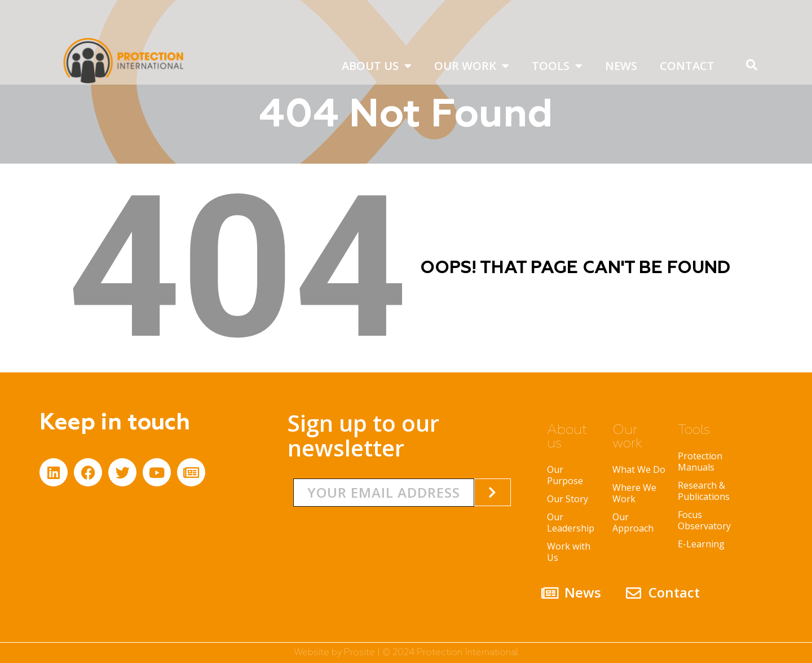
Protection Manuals (700, 462)
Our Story (568, 499)
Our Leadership (571, 523)
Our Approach (633, 523)
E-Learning (701, 544)
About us (377, 66)
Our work (472, 66)
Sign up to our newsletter (363, 435)
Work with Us (569, 552)
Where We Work (634, 493)
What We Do (639, 469)
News (621, 66)
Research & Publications (704, 491)
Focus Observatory (704, 520)
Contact (687, 66)
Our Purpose (565, 475)
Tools (557, 66)
